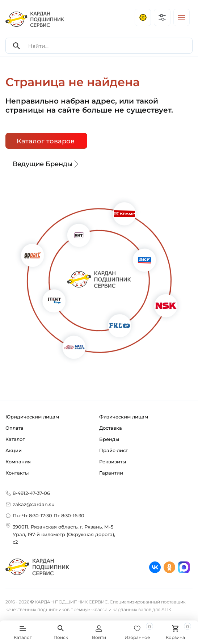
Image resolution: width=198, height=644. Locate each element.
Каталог (15, 439)
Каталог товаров (46, 141)
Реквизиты (113, 462)
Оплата (14, 428)
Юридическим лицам (32, 417)
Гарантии (111, 473)
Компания (18, 462)
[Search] (17, 46)
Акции (14, 450)
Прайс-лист (113, 450)
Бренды (109, 439)
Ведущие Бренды (46, 164)
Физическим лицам (124, 417)
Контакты (17, 473)
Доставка (111, 428)
